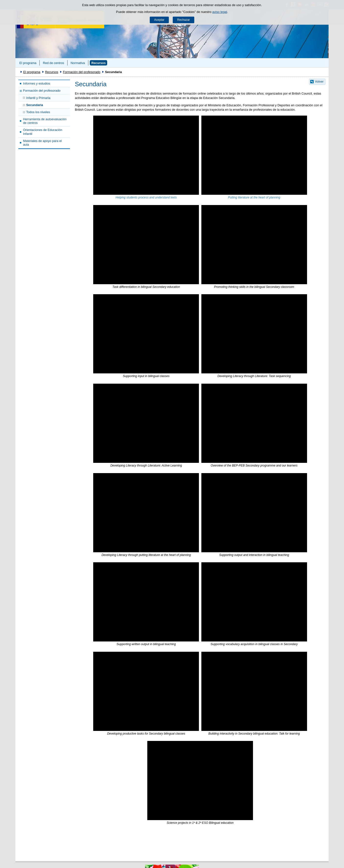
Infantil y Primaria (38, 98)
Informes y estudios (37, 83)
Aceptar (159, 20)
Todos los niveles (38, 112)
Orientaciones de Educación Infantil (43, 132)
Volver (319, 81)
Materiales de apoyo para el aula (42, 143)
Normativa (78, 63)
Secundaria (35, 105)
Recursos (98, 63)
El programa (28, 63)
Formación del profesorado (82, 72)
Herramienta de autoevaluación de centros (45, 121)
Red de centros (53, 63)
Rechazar (183, 20)
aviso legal (220, 12)
